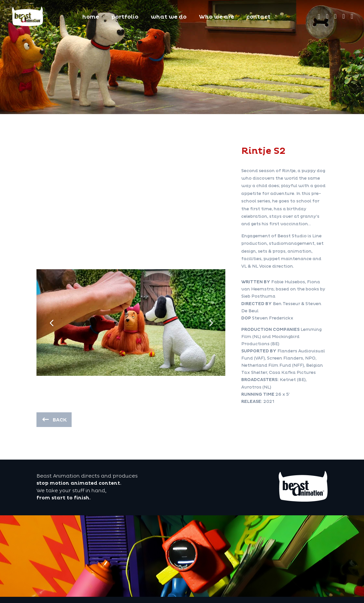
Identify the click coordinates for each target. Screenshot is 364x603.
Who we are (217, 17)
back (60, 420)
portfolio (125, 17)
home (91, 17)
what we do (169, 17)
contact (259, 17)
